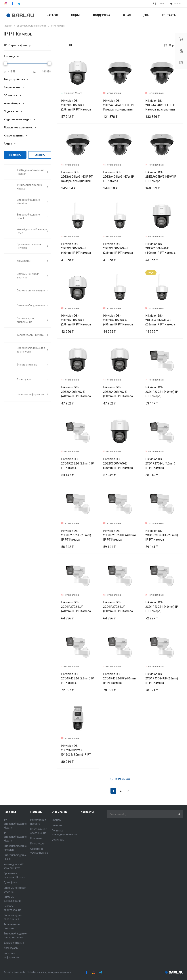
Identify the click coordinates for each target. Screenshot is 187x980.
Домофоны (11, 882)
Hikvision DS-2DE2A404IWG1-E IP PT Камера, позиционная (161, 105)
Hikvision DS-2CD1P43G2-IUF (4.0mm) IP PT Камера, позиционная (119, 681)
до (35, 72)
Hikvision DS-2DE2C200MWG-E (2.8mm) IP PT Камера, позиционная (76, 322)
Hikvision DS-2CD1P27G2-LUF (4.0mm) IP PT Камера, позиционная (76, 609)
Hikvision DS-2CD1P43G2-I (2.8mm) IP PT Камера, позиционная (78, 681)
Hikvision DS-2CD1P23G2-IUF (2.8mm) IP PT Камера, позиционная (162, 537)
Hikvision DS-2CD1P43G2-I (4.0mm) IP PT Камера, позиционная (162, 609)
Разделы (10, 812)
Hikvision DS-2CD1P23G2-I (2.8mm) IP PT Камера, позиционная (78, 466)
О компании (60, 812)
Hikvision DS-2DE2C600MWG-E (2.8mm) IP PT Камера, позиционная (76, 107)
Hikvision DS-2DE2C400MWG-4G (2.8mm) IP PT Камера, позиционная (160, 322)
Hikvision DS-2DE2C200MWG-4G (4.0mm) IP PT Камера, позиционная (76, 251)
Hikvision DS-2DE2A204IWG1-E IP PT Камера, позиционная (119, 105)
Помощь (36, 812)
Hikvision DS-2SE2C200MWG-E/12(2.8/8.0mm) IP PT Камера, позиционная (76, 752)
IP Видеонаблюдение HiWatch (15, 837)
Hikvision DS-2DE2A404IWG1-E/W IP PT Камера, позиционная (119, 179)
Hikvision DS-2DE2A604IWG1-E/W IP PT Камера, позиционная (161, 179)
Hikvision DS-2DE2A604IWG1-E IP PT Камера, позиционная (77, 177)
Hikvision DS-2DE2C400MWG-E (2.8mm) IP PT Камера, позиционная (118, 394)
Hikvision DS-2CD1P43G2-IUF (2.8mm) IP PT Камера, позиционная (162, 681)
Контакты (87, 812)
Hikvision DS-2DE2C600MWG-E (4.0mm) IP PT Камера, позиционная (118, 466)
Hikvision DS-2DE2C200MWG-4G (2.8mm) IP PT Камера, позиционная (118, 251)
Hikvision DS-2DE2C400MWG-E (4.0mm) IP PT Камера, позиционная (76, 394)
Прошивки (36, 838)
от (5, 72)
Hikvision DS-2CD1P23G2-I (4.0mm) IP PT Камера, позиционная (162, 394)
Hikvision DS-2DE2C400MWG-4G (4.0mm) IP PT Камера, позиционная (118, 322)
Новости (57, 825)
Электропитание (14, 943)
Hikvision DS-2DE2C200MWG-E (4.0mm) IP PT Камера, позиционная (160, 251)
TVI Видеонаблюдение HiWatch (15, 824)
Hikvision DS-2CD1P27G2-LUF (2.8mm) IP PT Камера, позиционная (118, 609)
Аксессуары (11, 948)
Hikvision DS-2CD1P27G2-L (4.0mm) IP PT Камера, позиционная (160, 466)
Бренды (56, 820)
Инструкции (37, 844)
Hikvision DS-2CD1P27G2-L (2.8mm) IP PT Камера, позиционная (76, 537)
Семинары (58, 840)
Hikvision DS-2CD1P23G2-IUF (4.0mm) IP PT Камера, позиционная (119, 537)
